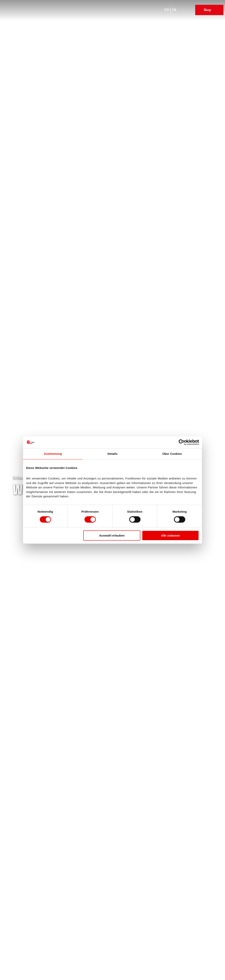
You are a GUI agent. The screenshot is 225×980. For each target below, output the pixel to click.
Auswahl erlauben (112, 535)
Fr (174, 10)
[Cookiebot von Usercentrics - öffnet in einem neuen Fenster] (182, 442)
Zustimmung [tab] (53, 454)
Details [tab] (112, 454)
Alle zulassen (170, 535)
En (167, 10)
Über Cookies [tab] (172, 454)
